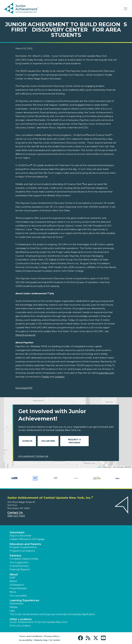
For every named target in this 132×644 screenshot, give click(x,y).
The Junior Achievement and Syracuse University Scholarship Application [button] (52, 614)
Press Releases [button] (18, 588)
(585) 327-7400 (16, 516)
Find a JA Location (20, 626)
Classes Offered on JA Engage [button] (27, 539)
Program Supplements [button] (23, 547)
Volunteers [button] (17, 532)
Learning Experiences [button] (24, 600)
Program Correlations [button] (22, 551)
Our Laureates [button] (18, 596)
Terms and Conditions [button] (31, 636)
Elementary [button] (17, 604)
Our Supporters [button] (19, 562)
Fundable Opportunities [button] (24, 559)
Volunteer (48, 441)
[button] (81, 638)
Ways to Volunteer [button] (20, 536)
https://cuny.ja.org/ (25, 335)
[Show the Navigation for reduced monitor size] (126, 9)
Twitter (46, 377)
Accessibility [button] (26, 640)
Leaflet (99, 467)
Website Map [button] (41, 640)
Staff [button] (12, 578)
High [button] (12, 611)
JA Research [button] (17, 585)
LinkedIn (60, 377)
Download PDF (24, 388)
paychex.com (107, 373)
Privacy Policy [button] (52, 636)
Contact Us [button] (15, 513)
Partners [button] (15, 556)
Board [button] (13, 581)
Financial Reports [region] (20, 570)
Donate (27, 441)
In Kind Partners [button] (19, 566)
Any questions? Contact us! (33, 456)
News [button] (13, 592)
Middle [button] (14, 607)
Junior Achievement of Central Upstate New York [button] (38, 622)
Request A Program (74, 441)
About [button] (14, 574)
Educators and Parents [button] (25, 544)
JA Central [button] (55, 640)
